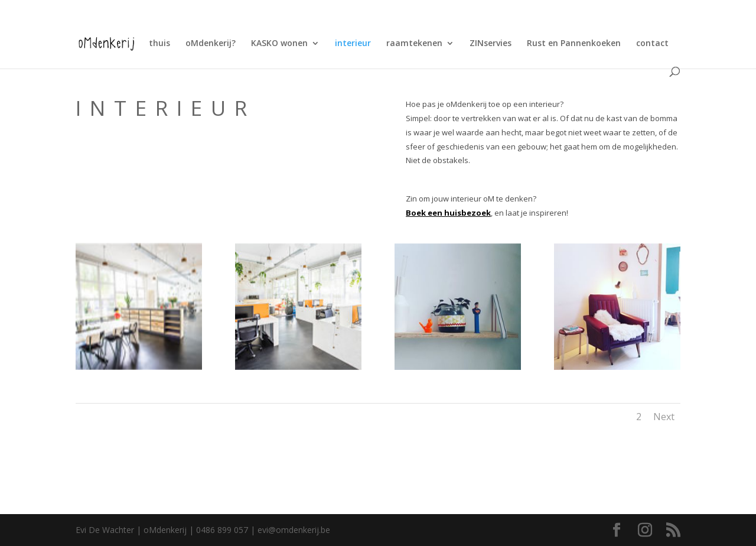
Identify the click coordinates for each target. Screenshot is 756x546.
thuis (159, 44)
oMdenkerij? (211, 44)
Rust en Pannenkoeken (574, 44)
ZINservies (491, 44)
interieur (353, 44)
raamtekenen (414, 44)
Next (664, 417)
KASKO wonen (279, 44)
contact (652, 44)
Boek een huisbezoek (448, 213)
